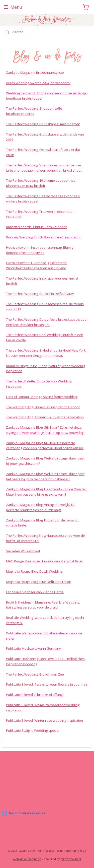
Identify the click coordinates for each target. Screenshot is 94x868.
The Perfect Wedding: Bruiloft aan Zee (35, 674)
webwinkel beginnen (27, 859)
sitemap (71, 851)
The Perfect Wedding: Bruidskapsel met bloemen (43, 124)
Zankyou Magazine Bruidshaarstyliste (35, 73)
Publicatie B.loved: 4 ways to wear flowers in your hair (47, 684)
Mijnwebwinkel (71, 859)
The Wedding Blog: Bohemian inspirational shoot (43, 407)
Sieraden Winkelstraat (23, 551)
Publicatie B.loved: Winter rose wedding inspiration (44, 720)
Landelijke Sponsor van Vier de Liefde (35, 592)
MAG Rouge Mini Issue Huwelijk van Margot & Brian (45, 561)
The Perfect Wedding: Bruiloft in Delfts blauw (40, 294)
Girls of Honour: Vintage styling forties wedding (42, 396)
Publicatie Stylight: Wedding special (33, 730)
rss (82, 851)
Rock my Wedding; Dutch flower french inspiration (44, 237)
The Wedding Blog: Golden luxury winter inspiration (45, 417)
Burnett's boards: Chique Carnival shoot (36, 227)
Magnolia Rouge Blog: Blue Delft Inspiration (39, 582)
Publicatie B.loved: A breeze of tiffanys (35, 695)
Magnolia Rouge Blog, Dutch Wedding (34, 571)
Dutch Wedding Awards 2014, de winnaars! (38, 83)
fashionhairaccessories (24, 813)
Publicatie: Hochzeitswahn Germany (33, 648)
